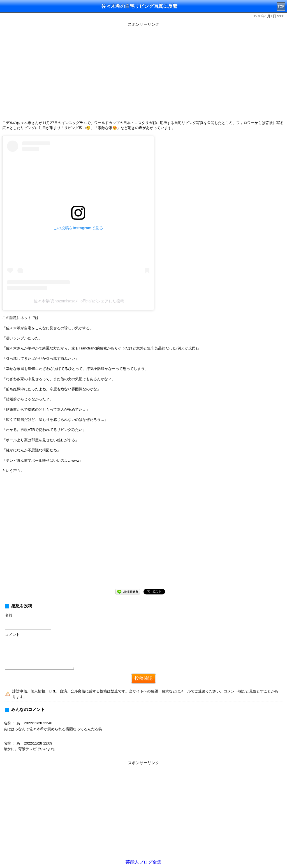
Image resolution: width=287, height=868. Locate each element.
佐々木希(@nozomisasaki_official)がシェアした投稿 (79, 301)
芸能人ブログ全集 (143, 862)
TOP (281, 6)
